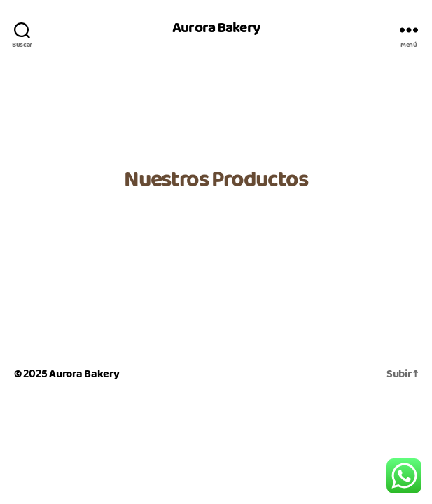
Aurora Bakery (216, 30)
